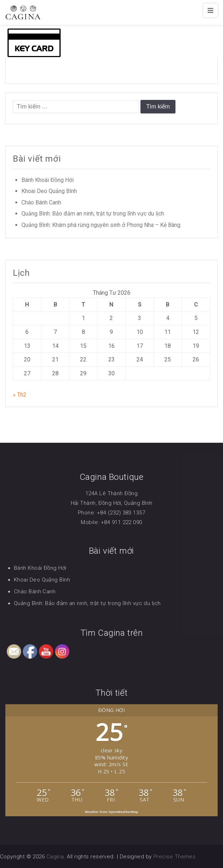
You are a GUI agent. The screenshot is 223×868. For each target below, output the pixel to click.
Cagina (55, 857)
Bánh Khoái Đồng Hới (48, 180)
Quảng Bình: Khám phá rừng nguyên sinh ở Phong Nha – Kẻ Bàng (101, 225)
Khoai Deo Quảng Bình (49, 191)
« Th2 (20, 395)
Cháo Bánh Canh (41, 202)
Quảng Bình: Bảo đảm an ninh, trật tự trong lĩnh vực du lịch (93, 214)
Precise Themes (174, 857)
